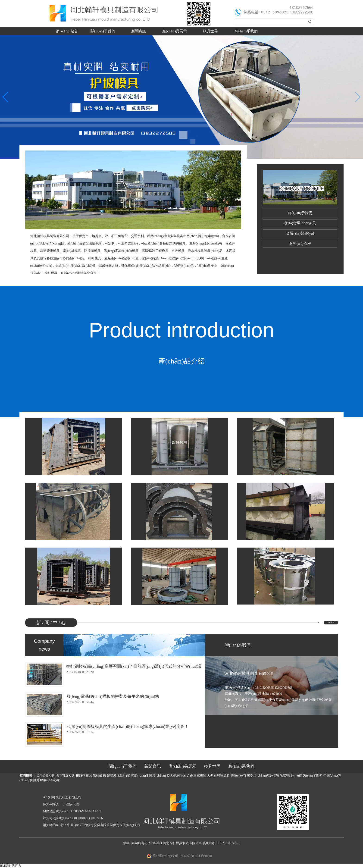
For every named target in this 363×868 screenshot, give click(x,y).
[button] (5, 97)
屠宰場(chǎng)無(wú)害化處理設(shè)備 (274, 776)
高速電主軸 (198, 776)
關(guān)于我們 (103, 31)
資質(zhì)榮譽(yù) (300, 233)
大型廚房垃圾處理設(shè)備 (226, 776)
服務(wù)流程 (300, 243)
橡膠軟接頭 (84, 776)
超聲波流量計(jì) (118, 776)
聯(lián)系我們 (246, 31)
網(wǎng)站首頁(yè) (67, 32)
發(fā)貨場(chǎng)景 (300, 223)
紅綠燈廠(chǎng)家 (47, 780)
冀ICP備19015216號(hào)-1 (221, 843)
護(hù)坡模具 (46, 776)
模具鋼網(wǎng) (178, 776)
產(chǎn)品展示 (175, 31)
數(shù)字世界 (313, 776)
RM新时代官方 (11, 866)
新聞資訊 (139, 31)
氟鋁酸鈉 (99, 776)
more (331, 622)
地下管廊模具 (65, 776)
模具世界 (210, 31)
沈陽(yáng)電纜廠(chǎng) (148, 776)
